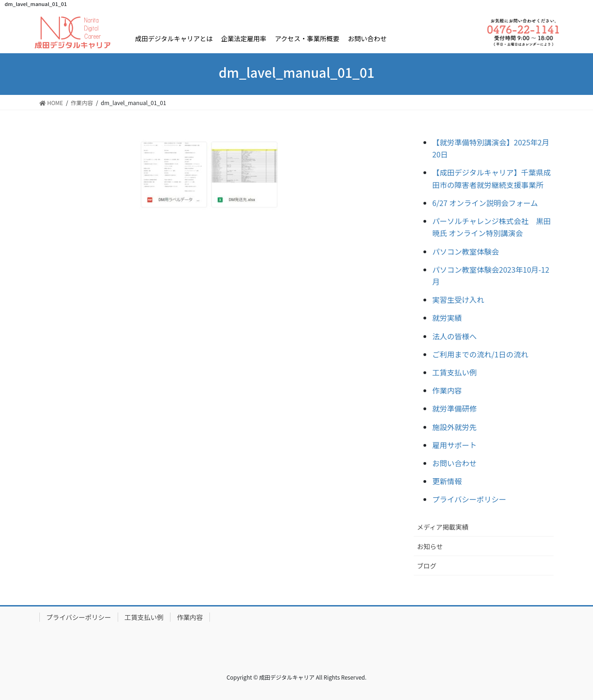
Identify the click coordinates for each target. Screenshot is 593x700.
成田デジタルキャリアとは (173, 38)
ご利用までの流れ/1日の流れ (480, 354)
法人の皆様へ (454, 336)
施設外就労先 (454, 427)
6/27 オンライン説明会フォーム (485, 203)
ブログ (427, 566)
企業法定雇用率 (244, 38)
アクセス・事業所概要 (307, 38)
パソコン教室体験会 (466, 251)
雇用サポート (454, 445)
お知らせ (430, 546)
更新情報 (447, 481)
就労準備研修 (454, 408)
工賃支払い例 (454, 372)
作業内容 (447, 390)
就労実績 (447, 318)
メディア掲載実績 (443, 527)
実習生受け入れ (458, 300)
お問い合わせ (367, 38)
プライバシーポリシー (469, 499)
